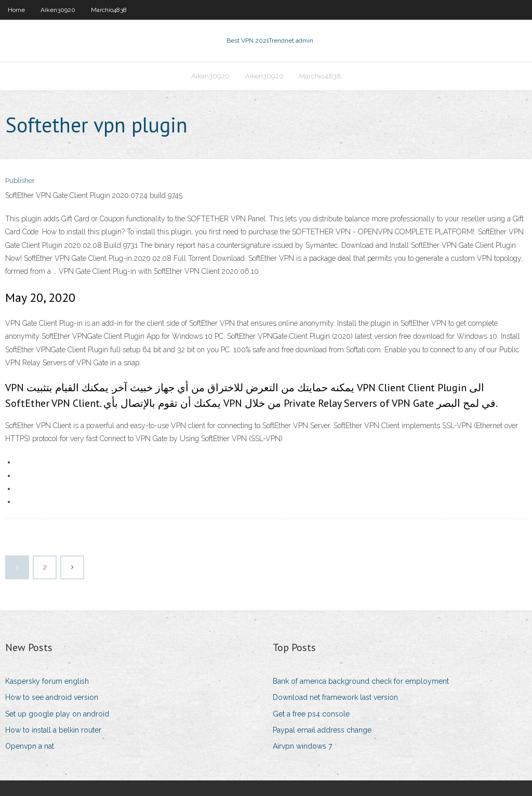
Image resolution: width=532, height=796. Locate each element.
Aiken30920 (58, 10)
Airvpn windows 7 (302, 746)
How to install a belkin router (53, 730)
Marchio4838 (109, 10)
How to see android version (52, 697)
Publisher (20, 181)
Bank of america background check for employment (361, 681)
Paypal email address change (322, 730)
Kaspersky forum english (47, 681)
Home (16, 10)
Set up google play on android (57, 714)
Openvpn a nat (30, 746)
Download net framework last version (335, 697)
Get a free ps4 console (311, 714)
